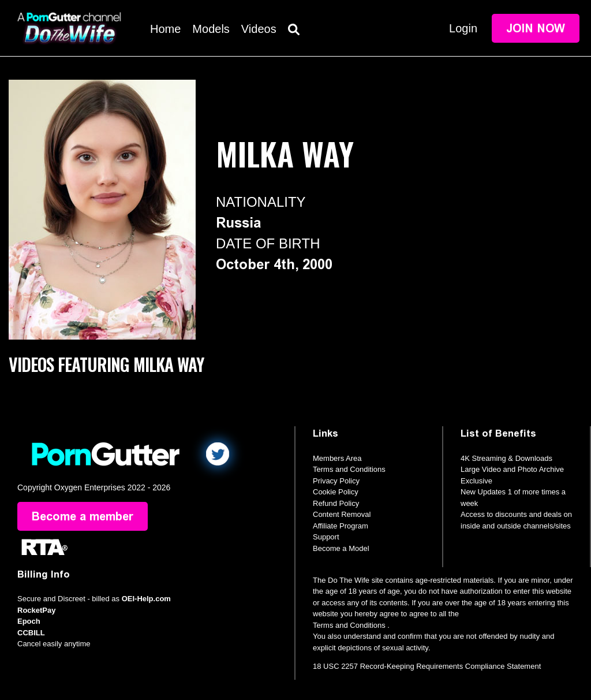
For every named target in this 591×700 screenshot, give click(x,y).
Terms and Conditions (349, 469)
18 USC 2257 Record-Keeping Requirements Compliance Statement (427, 666)
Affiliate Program (341, 526)
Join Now (536, 28)
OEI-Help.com (146, 599)
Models (211, 29)
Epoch (29, 621)
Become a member (83, 516)
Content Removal (342, 514)
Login (463, 28)
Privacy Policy (336, 481)
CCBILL (31, 633)
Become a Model (341, 548)
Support (326, 537)
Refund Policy (336, 503)
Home (165, 29)
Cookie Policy (336, 492)
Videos (259, 29)
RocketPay (36, 610)
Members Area (337, 458)
